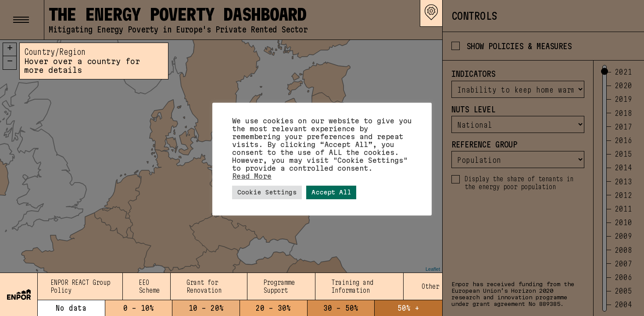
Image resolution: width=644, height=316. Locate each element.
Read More (252, 176)
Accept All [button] (331, 192)
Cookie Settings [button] (267, 192)
